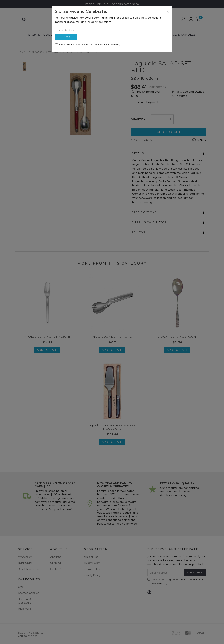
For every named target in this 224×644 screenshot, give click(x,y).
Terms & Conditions (93, 45)
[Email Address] (85, 30)
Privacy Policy (113, 45)
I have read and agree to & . (88, 45)
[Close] (168, 11)
